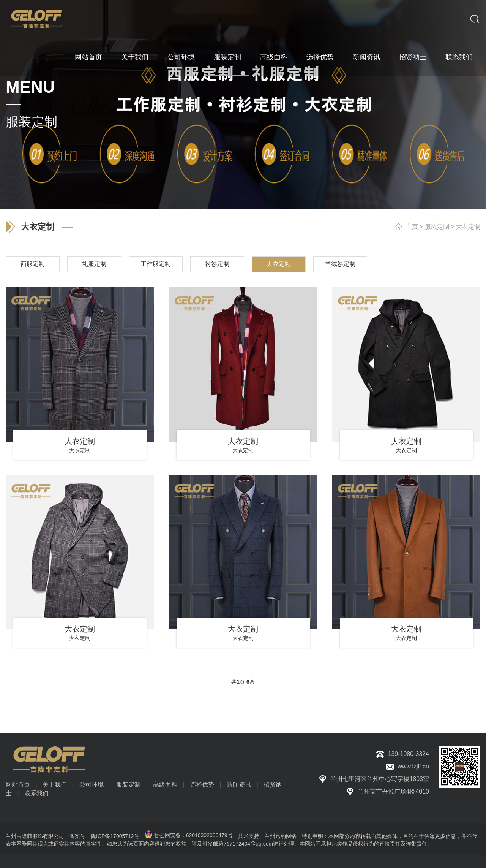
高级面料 (274, 57)
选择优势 (320, 57)
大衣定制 (468, 227)
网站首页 (88, 57)
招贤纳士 (413, 57)
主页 (412, 227)
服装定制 (227, 57)
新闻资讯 (366, 57)
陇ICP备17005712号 (115, 836)
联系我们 (459, 57)
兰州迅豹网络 (281, 836)
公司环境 (181, 57)
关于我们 (135, 57)
